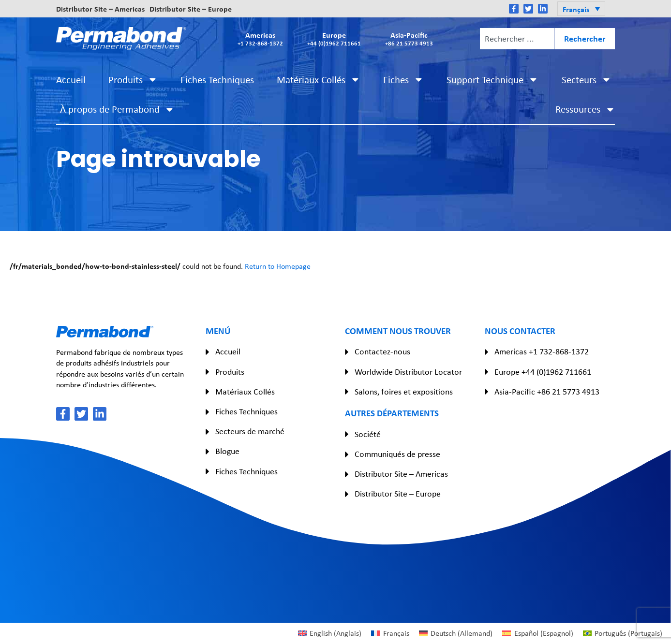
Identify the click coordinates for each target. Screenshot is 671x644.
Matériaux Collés (319, 80)
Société (368, 434)
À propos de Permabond (117, 110)
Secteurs (587, 80)
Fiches (403, 80)
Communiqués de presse (397, 454)
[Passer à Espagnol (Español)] (537, 633)
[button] (581, 9)
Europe (334, 38)
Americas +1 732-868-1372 (542, 351)
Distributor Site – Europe (191, 9)
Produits (133, 80)
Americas (260, 38)
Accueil (71, 80)
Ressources (585, 110)
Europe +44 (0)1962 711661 (543, 372)
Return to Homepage (278, 266)
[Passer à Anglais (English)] (330, 633)
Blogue (227, 451)
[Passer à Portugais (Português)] (623, 633)
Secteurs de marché (250, 431)
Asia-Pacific (409, 38)
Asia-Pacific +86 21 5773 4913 (547, 392)
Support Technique (492, 80)
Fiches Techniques (217, 80)
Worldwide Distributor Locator (408, 372)
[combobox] (517, 39)
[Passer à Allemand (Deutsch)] (456, 633)
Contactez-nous (382, 351)
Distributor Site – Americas (100, 9)
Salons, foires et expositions (404, 392)
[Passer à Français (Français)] (390, 633)
